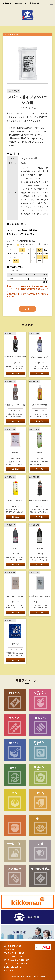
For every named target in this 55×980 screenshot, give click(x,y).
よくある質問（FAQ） (13, 946)
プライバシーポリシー (13, 956)
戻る (27, 309)
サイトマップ (9, 970)
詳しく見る (15, 373)
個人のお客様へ (10, 949)
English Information (12, 967)
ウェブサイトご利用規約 (14, 953)
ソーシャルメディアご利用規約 (17, 960)
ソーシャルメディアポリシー (16, 963)
